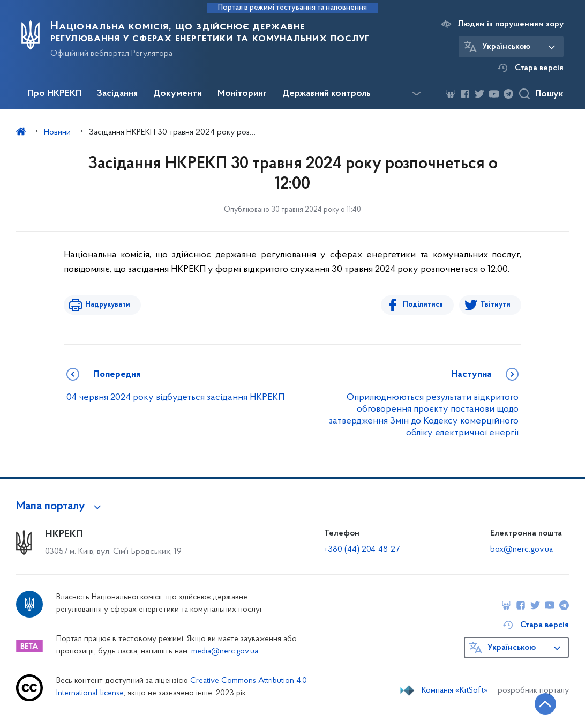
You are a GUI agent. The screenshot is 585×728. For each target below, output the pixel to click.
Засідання (117, 94)
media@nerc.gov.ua (225, 652)
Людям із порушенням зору (511, 24)
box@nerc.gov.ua (522, 549)
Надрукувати (108, 305)
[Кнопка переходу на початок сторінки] (545, 704)
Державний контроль (327, 94)
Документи (178, 94)
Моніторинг (242, 94)
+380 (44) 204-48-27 (362, 549)
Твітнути (496, 305)
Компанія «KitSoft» (455, 690)
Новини (57, 132)
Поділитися (423, 305)
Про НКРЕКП (55, 94)
